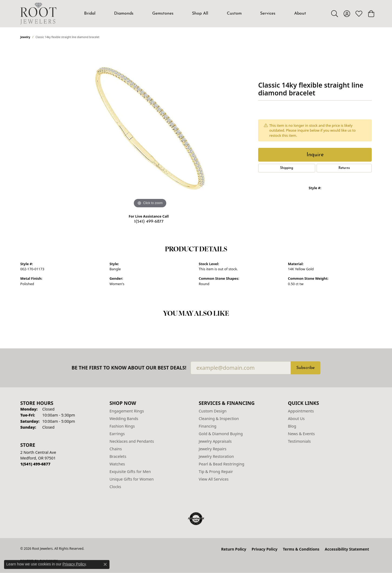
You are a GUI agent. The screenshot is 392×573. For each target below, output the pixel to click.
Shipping (287, 168)
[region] (150, 128)
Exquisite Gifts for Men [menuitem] (130, 472)
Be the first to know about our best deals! (129, 368)
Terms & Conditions (301, 549)
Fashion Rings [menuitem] (122, 426)
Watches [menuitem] (117, 464)
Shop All (200, 14)
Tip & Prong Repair (216, 472)
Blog (292, 426)
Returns (344, 168)
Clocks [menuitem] (115, 487)
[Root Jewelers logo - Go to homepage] (38, 14)
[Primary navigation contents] (195, 14)
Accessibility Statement (347, 549)
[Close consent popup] (105, 564)
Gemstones (163, 14)
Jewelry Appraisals (215, 441)
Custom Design (213, 411)
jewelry (25, 37)
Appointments (301, 411)
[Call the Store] (35, 464)
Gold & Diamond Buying (221, 434)
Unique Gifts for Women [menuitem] (132, 479)
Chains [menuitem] (116, 449)
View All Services (214, 479)
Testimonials (299, 441)
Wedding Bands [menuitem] (124, 419)
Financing (207, 426)
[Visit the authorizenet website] (196, 519)
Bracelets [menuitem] (118, 456)
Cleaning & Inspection (219, 419)
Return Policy (234, 549)
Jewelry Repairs (212, 449)
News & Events (301, 434)
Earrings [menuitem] (117, 434)
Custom (234, 14)
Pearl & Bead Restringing (222, 464)
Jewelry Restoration (216, 456)
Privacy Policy (265, 549)
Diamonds (124, 14)
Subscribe (305, 368)
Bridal (90, 14)
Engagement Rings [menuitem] (127, 411)
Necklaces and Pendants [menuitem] (132, 441)
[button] (335, 14)
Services (268, 14)
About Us (296, 419)
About (300, 14)
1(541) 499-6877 (149, 222)
